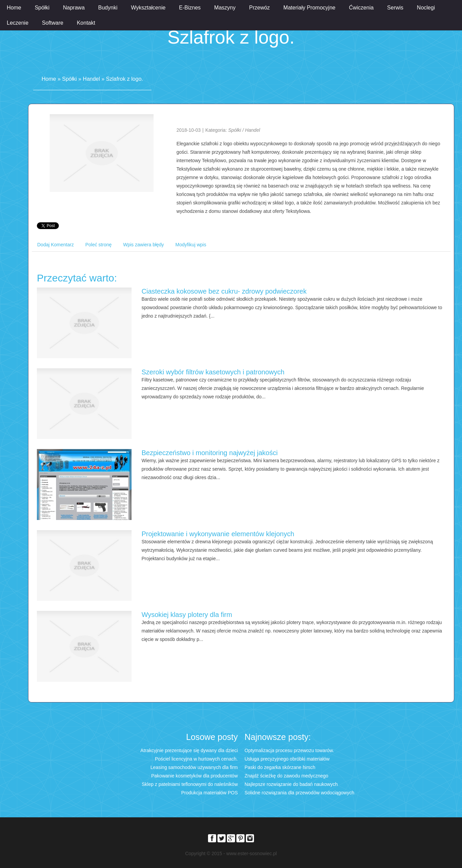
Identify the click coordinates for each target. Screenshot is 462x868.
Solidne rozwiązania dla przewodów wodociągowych (299, 793)
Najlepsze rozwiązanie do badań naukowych (291, 784)
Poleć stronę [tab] (98, 245)
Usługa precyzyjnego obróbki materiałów (287, 759)
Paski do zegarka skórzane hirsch (280, 767)
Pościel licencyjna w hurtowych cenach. (196, 759)
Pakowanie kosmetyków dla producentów (194, 776)
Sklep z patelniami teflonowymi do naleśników (190, 784)
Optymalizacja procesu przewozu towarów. (289, 750)
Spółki (69, 79)
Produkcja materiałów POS (210, 793)
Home (49, 79)
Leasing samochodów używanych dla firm (194, 767)
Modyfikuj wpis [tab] (191, 245)
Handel (91, 79)
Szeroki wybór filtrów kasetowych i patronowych (213, 372)
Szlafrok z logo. (124, 79)
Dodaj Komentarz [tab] (55, 245)
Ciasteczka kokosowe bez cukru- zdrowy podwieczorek (224, 291)
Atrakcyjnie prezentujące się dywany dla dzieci (189, 750)
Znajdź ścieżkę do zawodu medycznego (286, 776)
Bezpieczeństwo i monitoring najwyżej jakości (210, 453)
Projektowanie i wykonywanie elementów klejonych (218, 534)
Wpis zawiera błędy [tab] (144, 245)
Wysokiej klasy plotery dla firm (187, 615)
